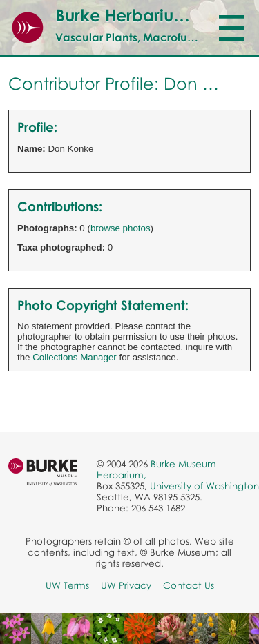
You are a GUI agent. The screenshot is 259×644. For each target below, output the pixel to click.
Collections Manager (75, 357)
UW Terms (67, 585)
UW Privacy (126, 585)
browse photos (121, 228)
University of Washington (204, 486)
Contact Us (189, 585)
